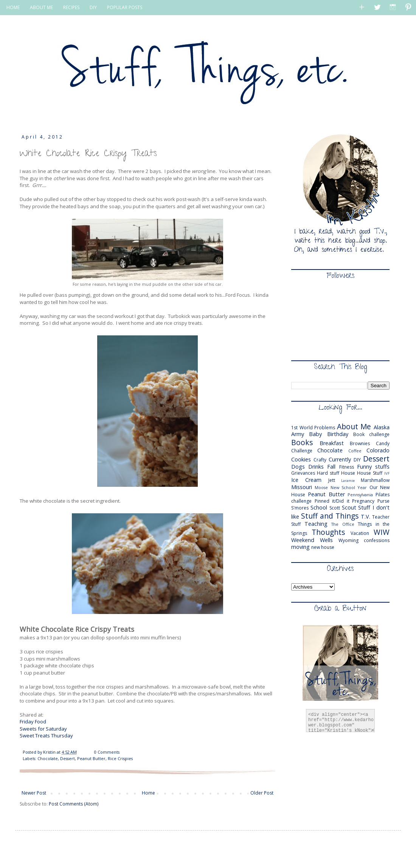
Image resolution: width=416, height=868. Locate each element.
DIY (93, 7)
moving (300, 547)
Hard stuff (328, 473)
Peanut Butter (91, 758)
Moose (321, 487)
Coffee (355, 451)
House (348, 473)
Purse (383, 501)
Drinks (316, 467)
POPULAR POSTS (125, 7)
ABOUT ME (41, 7)
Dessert (68, 758)
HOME (13, 7)
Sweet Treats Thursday (46, 736)
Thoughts (328, 532)
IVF (387, 473)
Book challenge (371, 434)
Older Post (262, 793)
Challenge (302, 451)
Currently (340, 459)
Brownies (360, 443)
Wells (326, 540)
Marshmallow (375, 480)
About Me (354, 426)
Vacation (360, 533)
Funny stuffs (373, 467)
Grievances (303, 473)
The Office (343, 524)
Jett (332, 480)
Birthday (338, 434)
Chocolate (48, 758)
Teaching (316, 524)
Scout (349, 507)
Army (298, 434)
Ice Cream (306, 480)
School (319, 507)
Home (148, 793)
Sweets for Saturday (43, 729)
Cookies (301, 459)
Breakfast (332, 443)
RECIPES (71, 7)
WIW (382, 532)
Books (302, 442)
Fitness (347, 467)
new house (323, 547)
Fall (331, 467)
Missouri (302, 487)
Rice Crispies (120, 758)
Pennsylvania (360, 495)
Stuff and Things (330, 516)
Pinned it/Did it (332, 501)
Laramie (348, 481)
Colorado (378, 450)
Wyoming (348, 540)
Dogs (298, 467)
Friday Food (33, 722)
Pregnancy (363, 501)
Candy (383, 443)
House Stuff (370, 473)
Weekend (303, 540)
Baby (315, 434)
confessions (377, 540)
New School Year (349, 487)
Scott (335, 508)
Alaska (382, 427)
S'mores (300, 508)
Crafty (320, 460)
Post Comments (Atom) (74, 804)
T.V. (366, 517)
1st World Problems (313, 428)
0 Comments (107, 752)
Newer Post (34, 793)
